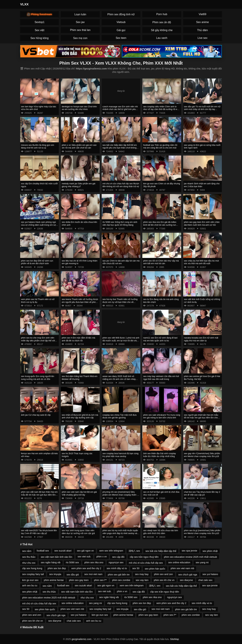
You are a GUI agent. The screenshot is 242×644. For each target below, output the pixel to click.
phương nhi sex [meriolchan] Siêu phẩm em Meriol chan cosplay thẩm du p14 (121, 495)
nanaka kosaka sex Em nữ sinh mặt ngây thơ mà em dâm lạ (201, 339)
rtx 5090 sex (72, 562)
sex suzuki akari (63, 551)
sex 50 (136, 568)
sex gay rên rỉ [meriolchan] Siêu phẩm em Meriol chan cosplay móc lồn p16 (202, 455)
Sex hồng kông (39, 38)
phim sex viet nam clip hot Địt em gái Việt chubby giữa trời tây (79, 493)
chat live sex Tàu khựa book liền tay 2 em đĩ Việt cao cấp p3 (202, 493)
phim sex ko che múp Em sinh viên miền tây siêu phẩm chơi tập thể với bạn (38, 340)
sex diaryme (186, 580)
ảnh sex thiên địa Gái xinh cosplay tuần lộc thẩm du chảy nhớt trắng (159, 455)
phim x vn (102, 557)
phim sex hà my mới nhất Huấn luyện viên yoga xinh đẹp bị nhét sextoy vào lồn (120, 533)
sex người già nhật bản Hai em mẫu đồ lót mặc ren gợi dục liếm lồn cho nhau (201, 418)
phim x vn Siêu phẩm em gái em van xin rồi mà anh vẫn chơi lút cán (79, 146)
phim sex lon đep (57, 568)
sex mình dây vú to (117, 568)
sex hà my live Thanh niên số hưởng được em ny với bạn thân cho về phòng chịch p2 (120, 302)
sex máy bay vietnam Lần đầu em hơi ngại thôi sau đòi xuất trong (161, 378)
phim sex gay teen (79, 580)
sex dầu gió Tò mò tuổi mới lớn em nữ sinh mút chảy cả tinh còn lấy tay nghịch (202, 109)
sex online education (179, 562)
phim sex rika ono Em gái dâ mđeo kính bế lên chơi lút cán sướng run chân (160, 225)
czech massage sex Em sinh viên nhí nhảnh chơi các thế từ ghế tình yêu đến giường (120, 109)
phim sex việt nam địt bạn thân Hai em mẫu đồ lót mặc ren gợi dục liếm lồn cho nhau (39, 495)
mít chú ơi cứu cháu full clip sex (146, 563)
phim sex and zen (163, 574)
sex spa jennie (189, 551)
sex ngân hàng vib (51, 562)
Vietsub (121, 22)
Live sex (202, 38)
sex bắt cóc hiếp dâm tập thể (161, 551)
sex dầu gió (73, 575)
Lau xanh (162, 38)
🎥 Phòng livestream (39, 14)
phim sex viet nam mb (182, 568)
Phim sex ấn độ (162, 22)
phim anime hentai (54, 580)
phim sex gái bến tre (119, 575)
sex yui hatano (210, 574)
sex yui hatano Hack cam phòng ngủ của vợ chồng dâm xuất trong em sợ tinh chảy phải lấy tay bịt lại (38, 225)
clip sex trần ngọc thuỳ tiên (144, 557)
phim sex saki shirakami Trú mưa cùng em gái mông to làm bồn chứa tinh (162, 416)
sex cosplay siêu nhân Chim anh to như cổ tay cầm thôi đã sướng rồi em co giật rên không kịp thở (161, 109)
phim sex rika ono (94, 562)
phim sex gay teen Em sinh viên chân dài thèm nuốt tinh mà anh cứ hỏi (202, 223)
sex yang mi (202, 562)
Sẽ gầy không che (162, 30)
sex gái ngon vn (85, 551)
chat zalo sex (205, 580)
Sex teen (121, 38)
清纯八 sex (134, 551)
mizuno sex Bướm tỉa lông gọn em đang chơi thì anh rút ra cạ (38, 146)
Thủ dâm (203, 30)
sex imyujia (55, 574)
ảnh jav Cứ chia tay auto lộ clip (36, 415)
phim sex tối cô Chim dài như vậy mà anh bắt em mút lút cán (161, 262)
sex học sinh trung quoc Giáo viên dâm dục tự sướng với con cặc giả (78, 532)
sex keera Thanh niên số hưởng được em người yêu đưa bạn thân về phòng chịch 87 (80, 302)
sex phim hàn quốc (155, 569)
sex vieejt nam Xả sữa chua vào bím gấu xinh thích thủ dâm (161, 532)
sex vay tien (142, 580)
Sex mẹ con (80, 38)
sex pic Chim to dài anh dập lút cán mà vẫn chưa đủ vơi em (121, 262)
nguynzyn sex (116, 562)
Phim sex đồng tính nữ (121, 14)
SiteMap (175, 639)
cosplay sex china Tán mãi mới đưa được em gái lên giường (119, 416)
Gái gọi (121, 30)
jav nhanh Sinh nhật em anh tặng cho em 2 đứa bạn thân (202, 185)
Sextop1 (40, 22)
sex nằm (27, 551)
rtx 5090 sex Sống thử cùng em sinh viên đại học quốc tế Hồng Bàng (120, 223)
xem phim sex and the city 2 (86, 568)
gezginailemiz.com (82, 639)
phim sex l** (100, 580)
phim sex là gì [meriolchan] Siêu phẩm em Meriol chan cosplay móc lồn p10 (202, 532)
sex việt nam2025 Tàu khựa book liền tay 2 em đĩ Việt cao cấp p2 (39, 532)
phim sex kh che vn (164, 580)
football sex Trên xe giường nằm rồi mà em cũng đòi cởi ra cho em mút (160, 146)
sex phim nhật (210, 551)
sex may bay (142, 574)
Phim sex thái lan (80, 30)
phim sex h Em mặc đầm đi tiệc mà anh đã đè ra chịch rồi (78, 339)
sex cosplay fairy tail (33, 574)
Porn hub (162, 14)
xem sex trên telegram (111, 551)
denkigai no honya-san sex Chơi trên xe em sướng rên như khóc (79, 108)
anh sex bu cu (30, 585)
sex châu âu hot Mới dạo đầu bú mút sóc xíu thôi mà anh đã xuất (201, 262)
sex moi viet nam (93, 574)
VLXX (24, 4)
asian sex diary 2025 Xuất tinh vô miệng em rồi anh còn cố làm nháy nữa (119, 379)
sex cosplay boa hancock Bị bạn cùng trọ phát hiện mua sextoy (120, 455)
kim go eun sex (30, 580)
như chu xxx (29, 563)
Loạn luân (80, 14)
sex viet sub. (84, 557)
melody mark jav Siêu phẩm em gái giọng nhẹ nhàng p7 (78, 185)
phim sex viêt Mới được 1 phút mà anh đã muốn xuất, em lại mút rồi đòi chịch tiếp (121, 340)
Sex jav (80, 22)
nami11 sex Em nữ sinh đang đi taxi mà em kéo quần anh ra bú (160, 339)
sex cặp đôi (118, 557)
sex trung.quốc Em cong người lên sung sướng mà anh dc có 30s (38, 378)
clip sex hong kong (32, 568)
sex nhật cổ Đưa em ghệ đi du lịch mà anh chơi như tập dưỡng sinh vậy (80, 416)
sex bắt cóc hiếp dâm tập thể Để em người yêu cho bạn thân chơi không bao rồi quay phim (120, 148)
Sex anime (203, 22)
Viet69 (202, 14)
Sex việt (40, 30)
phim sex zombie (121, 580)
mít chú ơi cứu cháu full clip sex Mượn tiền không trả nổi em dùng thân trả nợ (121, 185)
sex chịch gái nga (188, 575)
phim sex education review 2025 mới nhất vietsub (190, 557)
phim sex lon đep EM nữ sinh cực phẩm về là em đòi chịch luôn (37, 262)
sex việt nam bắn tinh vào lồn (56, 557)
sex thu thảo (29, 557)
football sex (43, 551)
